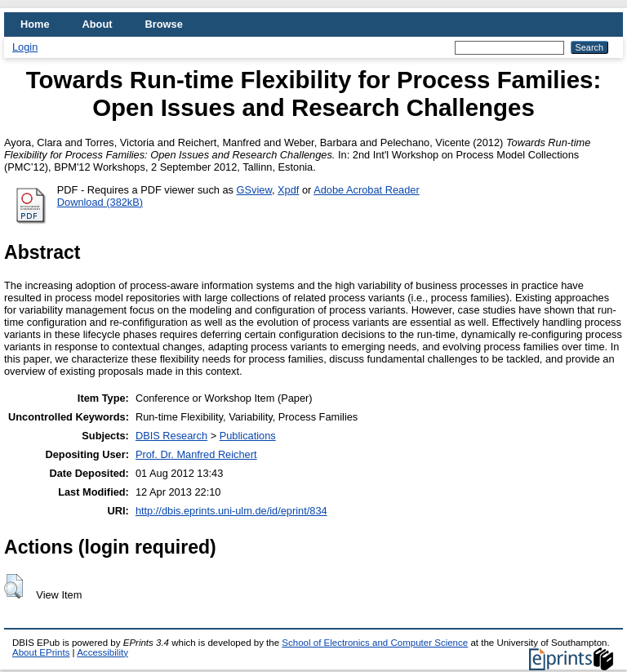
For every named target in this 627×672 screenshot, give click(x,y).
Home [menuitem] (35, 24)
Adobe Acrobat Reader (366, 190)
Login (25, 47)
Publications (248, 436)
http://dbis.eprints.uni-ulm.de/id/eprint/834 (231, 511)
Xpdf (288, 190)
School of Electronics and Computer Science (375, 643)
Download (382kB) (100, 202)
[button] (13, 586)
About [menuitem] (98, 24)
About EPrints (41, 652)
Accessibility (102, 652)
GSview (254, 190)
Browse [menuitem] (164, 24)
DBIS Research (171, 436)
